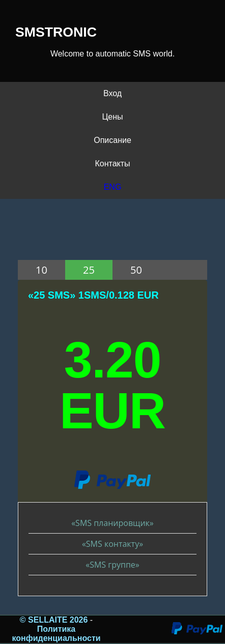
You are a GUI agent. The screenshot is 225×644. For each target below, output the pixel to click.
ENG (113, 187)
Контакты (112, 164)
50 (136, 270)
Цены (112, 117)
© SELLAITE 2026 (55, 620)
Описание (112, 140)
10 (41, 270)
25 (89, 270)
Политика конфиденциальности (56, 634)
